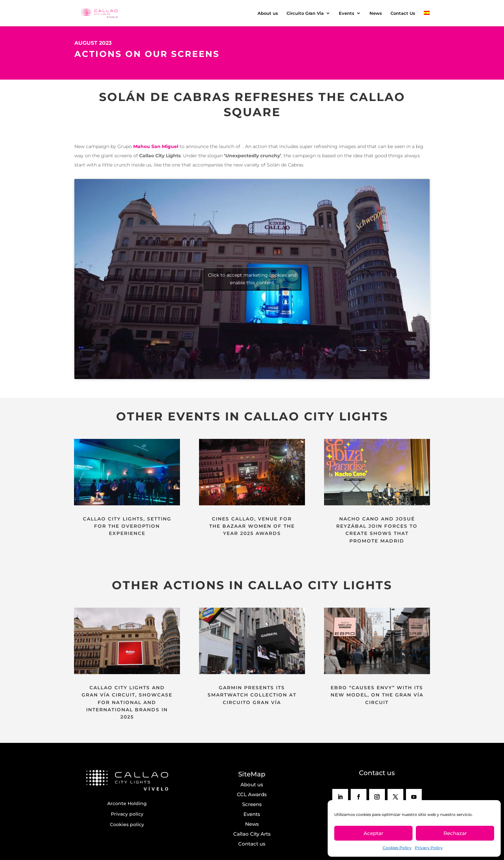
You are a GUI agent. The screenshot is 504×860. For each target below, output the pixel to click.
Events (347, 13)
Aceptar (373, 833)
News (376, 13)
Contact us (252, 844)
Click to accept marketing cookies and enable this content (252, 279)
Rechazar (455, 833)
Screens (252, 804)
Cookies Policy (397, 848)
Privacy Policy (429, 848)
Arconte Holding (127, 803)
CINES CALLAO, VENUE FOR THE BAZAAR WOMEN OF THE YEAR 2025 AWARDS (252, 526)
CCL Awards (252, 794)
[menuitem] (427, 19)
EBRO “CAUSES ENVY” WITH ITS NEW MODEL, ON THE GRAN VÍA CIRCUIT (377, 695)
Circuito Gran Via (305, 13)
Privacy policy (127, 814)
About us (268, 13)
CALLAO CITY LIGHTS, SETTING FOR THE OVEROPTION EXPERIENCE (127, 526)
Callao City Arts (252, 834)
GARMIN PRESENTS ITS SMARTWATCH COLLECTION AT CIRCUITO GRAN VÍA (252, 695)
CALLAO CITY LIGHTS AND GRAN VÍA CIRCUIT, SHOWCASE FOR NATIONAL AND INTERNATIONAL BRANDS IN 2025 (127, 702)
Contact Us (403, 13)
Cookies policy (127, 824)
